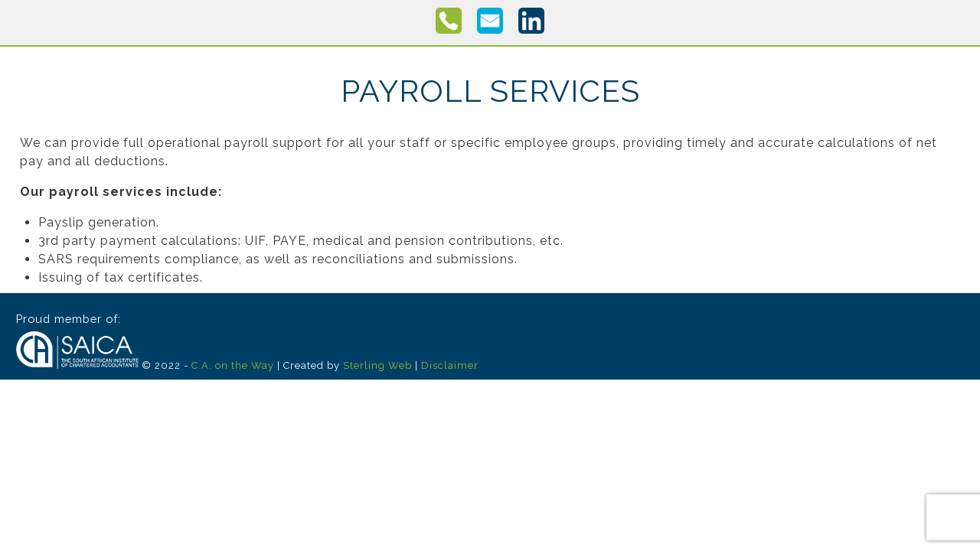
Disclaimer (450, 365)
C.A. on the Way (233, 365)
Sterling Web (377, 365)
